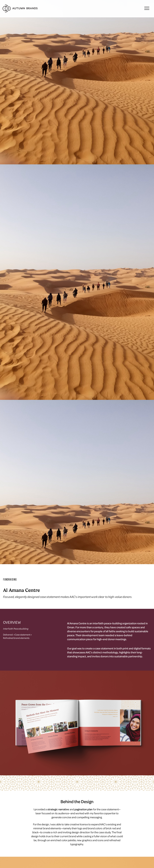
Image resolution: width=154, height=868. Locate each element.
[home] (20, 9)
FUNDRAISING (10, 580)
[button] (147, 9)
